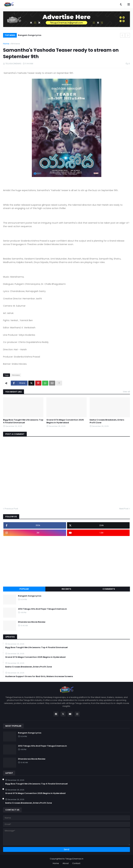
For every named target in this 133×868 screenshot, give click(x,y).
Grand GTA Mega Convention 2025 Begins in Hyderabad (65, 421)
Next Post (124, 509)
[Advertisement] (66, 561)
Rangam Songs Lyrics (30, 35)
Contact (76, 863)
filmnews (16, 44)
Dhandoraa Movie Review (32, 622)
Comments (109, 589)
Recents (66, 589)
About (66, 863)
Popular (24, 589)
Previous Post (11, 509)
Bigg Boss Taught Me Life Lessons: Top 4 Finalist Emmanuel (23, 421)
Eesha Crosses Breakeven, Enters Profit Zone (107, 421)
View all (126, 392)
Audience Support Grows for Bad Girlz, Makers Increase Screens (39, 676)
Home (6, 44)
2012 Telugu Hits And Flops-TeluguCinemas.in (42, 609)
